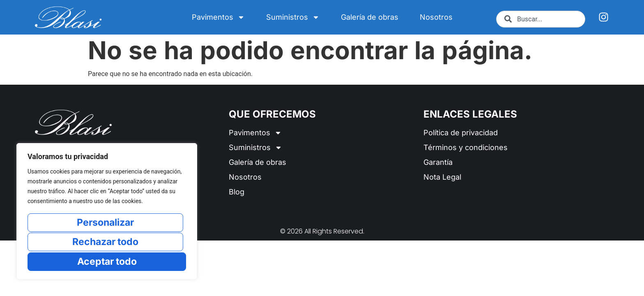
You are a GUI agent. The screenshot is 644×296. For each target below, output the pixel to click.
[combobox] (541, 19)
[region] (107, 212)
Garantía (438, 162)
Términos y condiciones (466, 147)
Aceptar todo (107, 261)
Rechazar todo (105, 242)
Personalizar (105, 223)
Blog (237, 192)
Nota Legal (442, 177)
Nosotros (436, 17)
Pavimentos (218, 17)
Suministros (293, 17)
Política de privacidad (461, 133)
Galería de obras (370, 17)
